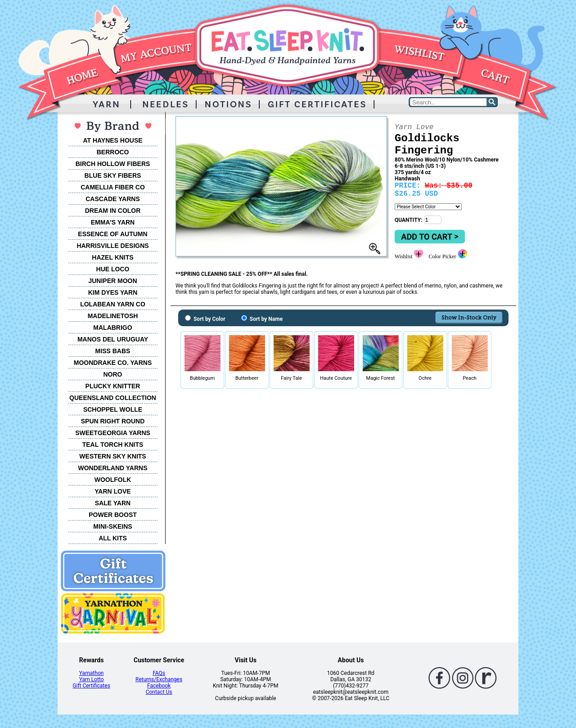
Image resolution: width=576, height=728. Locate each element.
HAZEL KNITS (112, 257)
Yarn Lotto (92, 679)
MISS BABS (113, 351)
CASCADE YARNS (113, 199)
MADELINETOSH (113, 316)
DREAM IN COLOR (113, 211)
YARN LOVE (112, 491)
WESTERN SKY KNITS (112, 456)
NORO (113, 374)
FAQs (159, 673)
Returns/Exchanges (159, 679)
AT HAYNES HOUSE (112, 140)
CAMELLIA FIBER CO (113, 187)
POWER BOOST (113, 515)
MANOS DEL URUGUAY (113, 339)
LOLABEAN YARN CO (113, 304)
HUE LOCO (113, 269)
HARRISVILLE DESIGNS (112, 246)
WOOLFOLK (113, 480)
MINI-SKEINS (112, 526)
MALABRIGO (112, 328)
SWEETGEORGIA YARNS (113, 433)
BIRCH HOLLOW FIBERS (113, 164)
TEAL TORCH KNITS (113, 445)
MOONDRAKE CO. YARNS (113, 363)
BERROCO (113, 152)
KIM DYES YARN (113, 292)
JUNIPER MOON (112, 281)
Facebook (159, 686)
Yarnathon (92, 673)
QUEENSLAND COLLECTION (113, 398)
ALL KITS (113, 538)
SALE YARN (113, 503)
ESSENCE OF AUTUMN (112, 234)
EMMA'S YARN (113, 222)
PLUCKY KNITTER (113, 386)
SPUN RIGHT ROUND (113, 421)
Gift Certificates (91, 686)
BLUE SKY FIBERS (113, 175)
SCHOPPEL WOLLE (113, 409)
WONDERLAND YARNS (112, 468)
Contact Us (159, 692)
